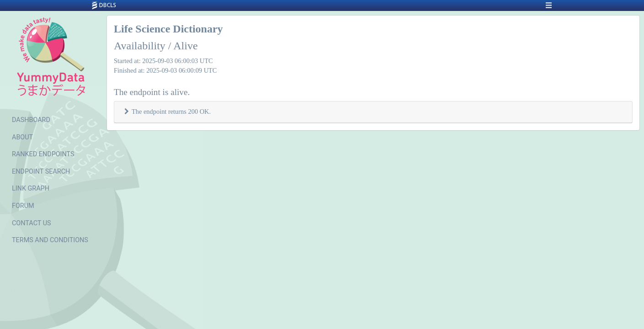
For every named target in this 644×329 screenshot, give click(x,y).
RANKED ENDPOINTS (43, 154)
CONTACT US (32, 223)
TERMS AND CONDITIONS (50, 240)
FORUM (23, 206)
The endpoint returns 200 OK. (171, 111)
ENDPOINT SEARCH (41, 172)
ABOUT (22, 137)
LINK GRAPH (31, 188)
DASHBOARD (31, 120)
